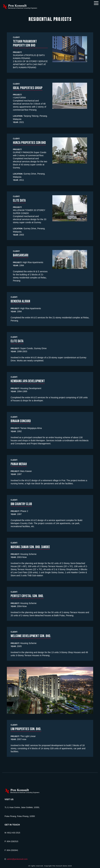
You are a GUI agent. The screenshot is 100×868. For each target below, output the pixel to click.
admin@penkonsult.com (17, 859)
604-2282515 (12, 841)
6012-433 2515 (14, 833)
